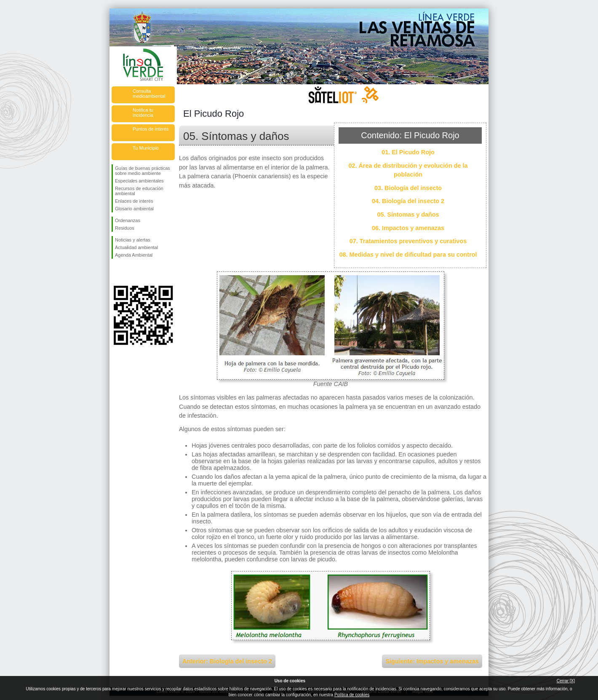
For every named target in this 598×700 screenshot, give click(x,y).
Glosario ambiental (134, 209)
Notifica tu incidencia (143, 113)
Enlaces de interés (134, 201)
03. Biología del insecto (408, 188)
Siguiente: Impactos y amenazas (432, 661)
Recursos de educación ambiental (139, 191)
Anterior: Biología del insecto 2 (227, 661)
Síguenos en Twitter (131, 272)
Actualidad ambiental (136, 247)
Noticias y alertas (133, 240)
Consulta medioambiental (149, 94)
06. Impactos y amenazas (408, 228)
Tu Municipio (146, 148)
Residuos (125, 228)
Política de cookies (352, 695)
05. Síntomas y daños (408, 215)
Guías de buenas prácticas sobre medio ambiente (143, 171)
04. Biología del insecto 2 (408, 201)
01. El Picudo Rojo (408, 152)
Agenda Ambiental (134, 255)
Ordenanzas (128, 220)
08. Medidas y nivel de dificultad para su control (408, 255)
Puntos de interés (151, 129)
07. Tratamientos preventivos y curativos (408, 241)
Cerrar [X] (566, 681)
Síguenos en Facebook (117, 272)
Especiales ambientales (139, 181)
